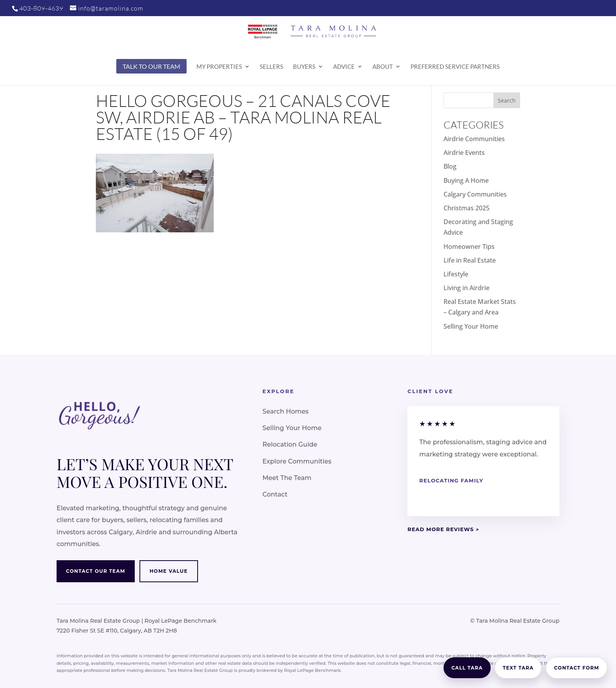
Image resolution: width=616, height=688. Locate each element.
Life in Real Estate (470, 260)
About (383, 67)
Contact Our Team (96, 571)
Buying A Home (466, 180)
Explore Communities (297, 461)
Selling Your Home (471, 326)
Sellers (271, 67)
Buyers (304, 67)
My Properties (219, 67)
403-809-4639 (41, 8)
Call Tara (467, 668)
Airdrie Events (464, 153)
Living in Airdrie (467, 288)
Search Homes (286, 411)
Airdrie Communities (474, 139)
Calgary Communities (475, 194)
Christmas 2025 (467, 208)
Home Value (169, 571)
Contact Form (577, 668)
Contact (275, 494)
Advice (344, 67)
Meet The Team (287, 478)
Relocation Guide (290, 444)
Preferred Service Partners (455, 67)
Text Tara (518, 668)
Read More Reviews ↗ (443, 529)
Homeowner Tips (469, 247)
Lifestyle (456, 274)
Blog (450, 166)
